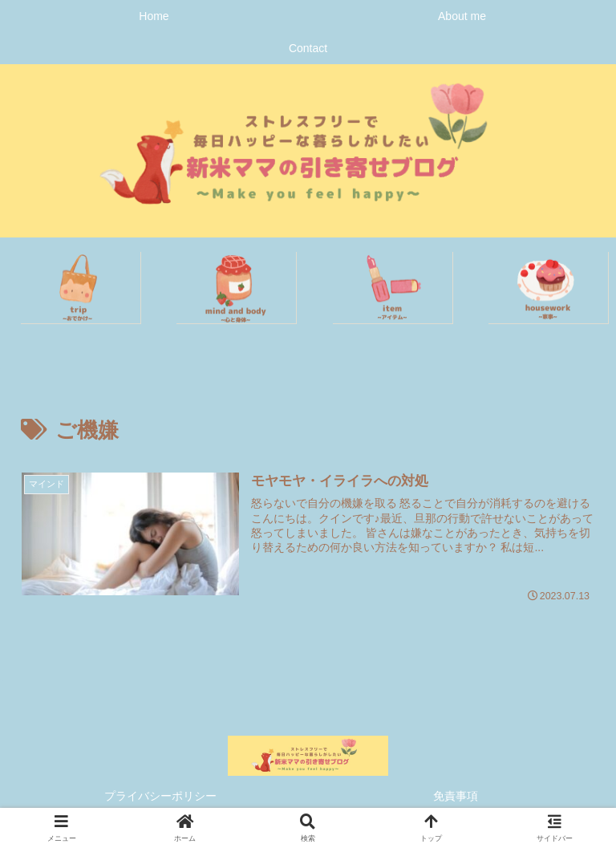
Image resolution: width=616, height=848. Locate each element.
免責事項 (456, 796)
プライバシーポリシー (160, 796)
